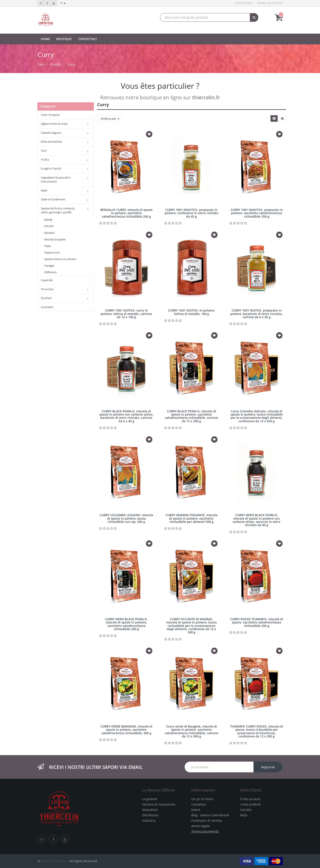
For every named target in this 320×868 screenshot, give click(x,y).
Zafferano (51, 272)
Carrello (246, 810)
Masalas (49, 233)
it (63, 3)
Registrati (268, 767)
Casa (41, 64)
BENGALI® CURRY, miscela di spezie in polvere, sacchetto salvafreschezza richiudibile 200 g (126, 213)
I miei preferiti (250, 804)
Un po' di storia (202, 799)
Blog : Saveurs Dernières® (210, 815)
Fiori (44, 151)
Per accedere (244, 3)
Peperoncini (52, 252)
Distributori (151, 815)
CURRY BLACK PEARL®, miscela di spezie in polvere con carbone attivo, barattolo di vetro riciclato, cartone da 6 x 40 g (126, 416)
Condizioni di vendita (207, 820)
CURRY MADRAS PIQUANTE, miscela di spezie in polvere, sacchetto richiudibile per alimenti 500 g (192, 518)
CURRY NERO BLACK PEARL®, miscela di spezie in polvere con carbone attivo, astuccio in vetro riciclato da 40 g (257, 520)
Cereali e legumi (51, 133)
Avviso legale (201, 826)
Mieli (44, 190)
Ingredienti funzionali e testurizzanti (56, 180)
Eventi (196, 810)
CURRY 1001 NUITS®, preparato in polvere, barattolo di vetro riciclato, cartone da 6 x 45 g (257, 314)
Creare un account (270, 3)
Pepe (48, 246)
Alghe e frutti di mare (54, 124)
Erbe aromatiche (51, 142)
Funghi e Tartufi (51, 168)
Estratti (49, 226)
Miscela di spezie (55, 239)
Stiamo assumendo (205, 831)
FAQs (244, 815)
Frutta (45, 159)
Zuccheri (46, 298)
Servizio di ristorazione (159, 804)
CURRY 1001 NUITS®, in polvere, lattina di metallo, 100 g (192, 312)
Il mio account (250, 799)
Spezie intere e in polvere (60, 259)
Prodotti (56, 64)
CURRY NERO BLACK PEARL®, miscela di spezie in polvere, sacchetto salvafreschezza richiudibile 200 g (126, 624)
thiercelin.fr (206, 97)
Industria (149, 820)
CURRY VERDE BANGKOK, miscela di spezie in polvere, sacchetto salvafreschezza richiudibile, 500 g (126, 730)
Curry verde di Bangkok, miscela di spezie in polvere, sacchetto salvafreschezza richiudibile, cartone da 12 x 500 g (192, 731)
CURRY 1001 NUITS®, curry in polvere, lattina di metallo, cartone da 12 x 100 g (126, 314)
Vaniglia (49, 266)
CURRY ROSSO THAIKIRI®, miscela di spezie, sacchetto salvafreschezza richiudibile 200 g (257, 622)
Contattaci (199, 804)
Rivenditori (150, 810)
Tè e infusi (47, 289)
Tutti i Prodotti (50, 115)
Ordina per (110, 119)
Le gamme (150, 799)
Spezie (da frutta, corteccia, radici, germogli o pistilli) (58, 210)
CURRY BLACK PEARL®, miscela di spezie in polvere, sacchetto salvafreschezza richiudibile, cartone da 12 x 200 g (192, 416)
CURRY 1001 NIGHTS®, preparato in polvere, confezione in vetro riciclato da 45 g (192, 213)
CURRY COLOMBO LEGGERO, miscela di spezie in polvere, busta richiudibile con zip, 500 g (126, 518)
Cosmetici (47, 307)
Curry (71, 64)
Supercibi (47, 280)
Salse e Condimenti (53, 199)
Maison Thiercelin (54, 861)
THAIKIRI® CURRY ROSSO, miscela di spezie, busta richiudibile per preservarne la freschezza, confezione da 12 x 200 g (257, 731)
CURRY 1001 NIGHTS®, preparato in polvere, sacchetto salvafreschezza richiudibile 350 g (257, 213)
